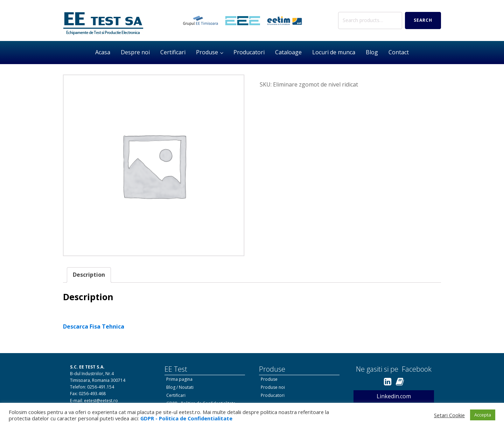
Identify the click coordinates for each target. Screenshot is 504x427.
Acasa (103, 52)
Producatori (249, 52)
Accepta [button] (483, 415)
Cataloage (288, 52)
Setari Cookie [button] (449, 415)
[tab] (89, 275)
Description (89, 275)
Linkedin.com (394, 396)
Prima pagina (179, 379)
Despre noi (135, 52)
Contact (399, 52)
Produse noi (273, 387)
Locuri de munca (334, 52)
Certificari (173, 52)
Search (423, 20)
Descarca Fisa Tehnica (94, 326)
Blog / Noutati (180, 387)
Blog (372, 52)
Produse (207, 52)
